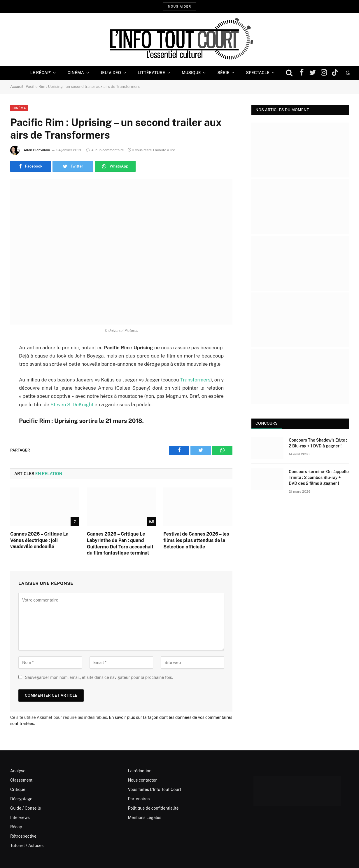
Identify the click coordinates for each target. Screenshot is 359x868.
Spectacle (258, 73)
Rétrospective (23, 836)
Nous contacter (142, 780)
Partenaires (139, 799)
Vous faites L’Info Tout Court (155, 789)
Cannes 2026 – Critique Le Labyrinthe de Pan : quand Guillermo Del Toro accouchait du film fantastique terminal (120, 543)
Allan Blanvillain (37, 150)
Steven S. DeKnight (72, 405)
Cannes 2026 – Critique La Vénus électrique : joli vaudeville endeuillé (39, 540)
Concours (267, 423)
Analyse (18, 771)
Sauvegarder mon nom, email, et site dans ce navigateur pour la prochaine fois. (99, 677)
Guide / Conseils (26, 808)
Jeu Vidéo (111, 73)
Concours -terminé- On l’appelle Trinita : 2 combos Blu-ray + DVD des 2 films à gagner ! (319, 477)
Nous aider (179, 6)
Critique (18, 789)
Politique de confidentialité (153, 808)
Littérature (151, 73)
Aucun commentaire (105, 150)
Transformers (195, 380)
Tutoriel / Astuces (27, 846)
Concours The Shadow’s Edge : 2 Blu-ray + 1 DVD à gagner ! (318, 443)
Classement (21, 780)
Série (223, 73)
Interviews (20, 818)
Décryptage (21, 799)
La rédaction (140, 771)
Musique (191, 73)
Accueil (17, 87)
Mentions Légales (145, 818)
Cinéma (76, 73)
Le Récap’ (41, 73)
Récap (16, 827)
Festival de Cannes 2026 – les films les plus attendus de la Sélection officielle (196, 540)
